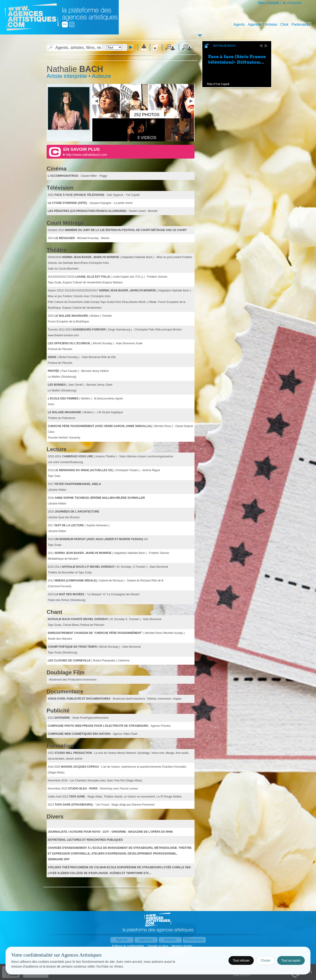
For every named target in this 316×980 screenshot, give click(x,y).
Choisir (265, 960)
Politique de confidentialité (128, 946)
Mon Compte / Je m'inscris (280, 3)
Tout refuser (241, 960)
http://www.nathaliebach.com (87, 155)
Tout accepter (291, 960)
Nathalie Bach (224, 46)
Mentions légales (182, 946)
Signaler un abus (158, 946)
